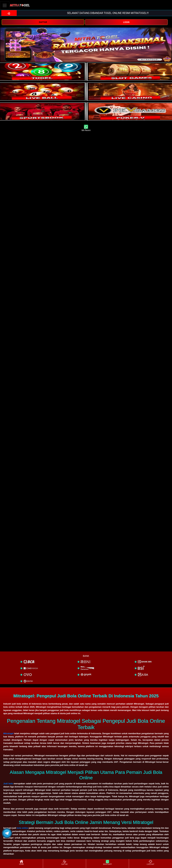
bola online (22, 828)
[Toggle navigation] (5, 5)
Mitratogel (8, 733)
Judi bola (8, 784)
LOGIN (126, 22)
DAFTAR (43, 22)
